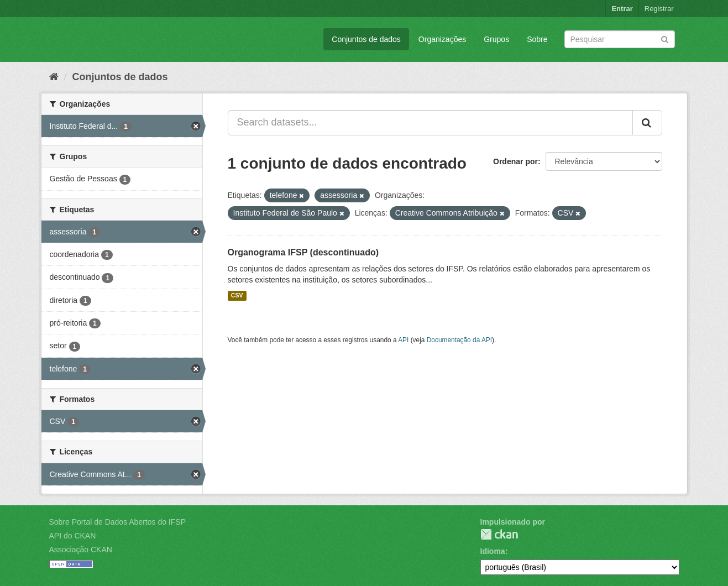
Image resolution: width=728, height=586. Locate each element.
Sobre (537, 39)
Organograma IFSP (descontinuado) (303, 252)
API (403, 340)
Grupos (496, 39)
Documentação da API (459, 340)
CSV (237, 296)
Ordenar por (515, 161)
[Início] (54, 77)
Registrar (659, 9)
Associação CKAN (81, 550)
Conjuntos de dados (366, 39)
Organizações (442, 39)
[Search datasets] (620, 39)
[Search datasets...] (430, 123)
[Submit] (665, 38)
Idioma (493, 551)
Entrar (622, 9)
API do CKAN (73, 536)
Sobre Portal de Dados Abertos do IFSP (117, 522)
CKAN (499, 534)
